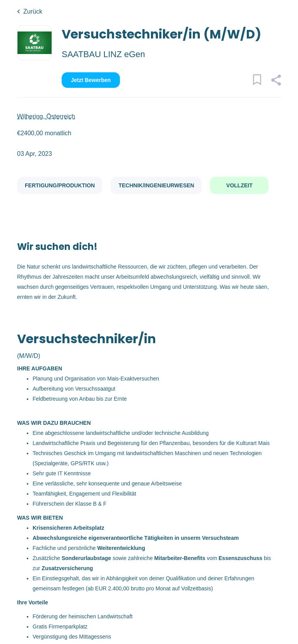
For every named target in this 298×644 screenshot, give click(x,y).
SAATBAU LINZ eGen (103, 54)
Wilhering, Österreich (46, 116)
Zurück (33, 11)
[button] (276, 81)
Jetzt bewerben (91, 80)
